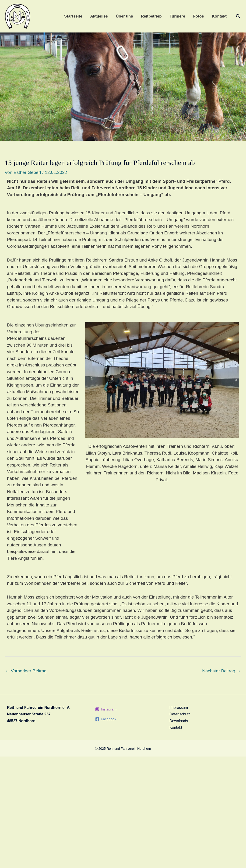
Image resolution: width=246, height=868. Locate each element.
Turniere (177, 16)
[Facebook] (106, 719)
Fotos (198, 16)
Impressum (179, 708)
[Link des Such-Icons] (238, 16)
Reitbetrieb (151, 16)
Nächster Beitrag (221, 671)
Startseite (73, 16)
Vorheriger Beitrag (26, 671)
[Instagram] (106, 709)
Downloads (179, 721)
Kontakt (219, 16)
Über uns (124, 16)
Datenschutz (180, 714)
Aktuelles (99, 16)
